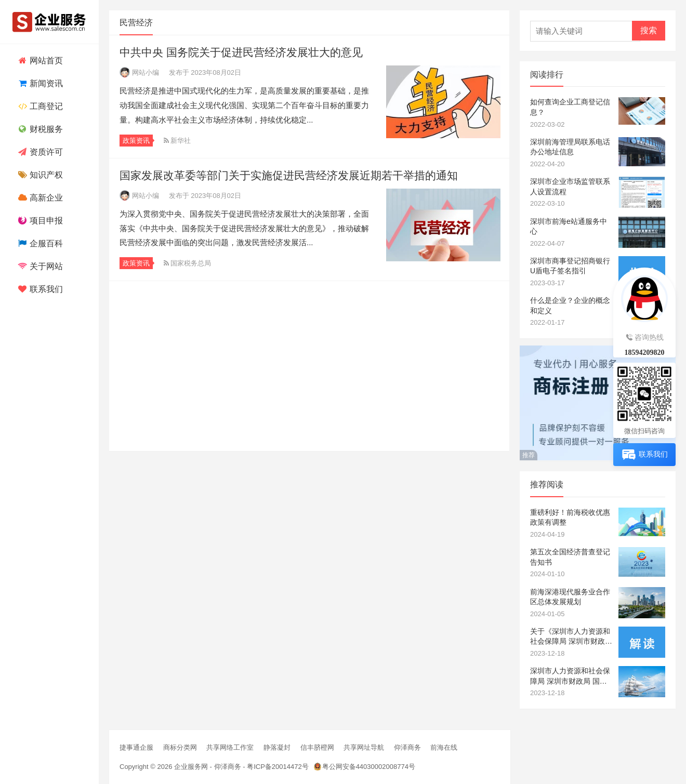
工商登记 (39, 106)
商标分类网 (180, 747)
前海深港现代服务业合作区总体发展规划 (570, 597)
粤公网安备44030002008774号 (369, 767)
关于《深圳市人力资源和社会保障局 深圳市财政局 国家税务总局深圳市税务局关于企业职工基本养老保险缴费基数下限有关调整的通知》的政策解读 (571, 637)
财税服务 (39, 129)
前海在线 (444, 747)
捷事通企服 (136, 747)
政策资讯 (136, 141)
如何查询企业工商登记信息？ (570, 107)
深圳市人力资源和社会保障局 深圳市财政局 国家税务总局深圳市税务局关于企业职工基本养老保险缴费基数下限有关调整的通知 (570, 676)
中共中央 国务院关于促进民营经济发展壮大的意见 (241, 52)
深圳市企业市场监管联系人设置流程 (570, 187)
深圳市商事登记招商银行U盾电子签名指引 (570, 266)
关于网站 (39, 266)
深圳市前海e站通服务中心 (569, 227)
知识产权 (39, 175)
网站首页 (39, 61)
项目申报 (39, 221)
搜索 (649, 30)
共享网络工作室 (230, 747)
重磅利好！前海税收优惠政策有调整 (570, 517)
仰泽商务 (407, 747)
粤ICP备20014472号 (278, 767)
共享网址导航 (364, 747)
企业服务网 (191, 767)
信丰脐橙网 (317, 747)
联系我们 (39, 289)
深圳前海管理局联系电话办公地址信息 (570, 147)
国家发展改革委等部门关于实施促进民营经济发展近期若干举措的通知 (289, 175)
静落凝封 (277, 747)
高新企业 (39, 198)
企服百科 (39, 243)
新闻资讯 (39, 83)
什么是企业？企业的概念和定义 (570, 305)
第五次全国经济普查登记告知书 (570, 557)
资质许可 (39, 152)
